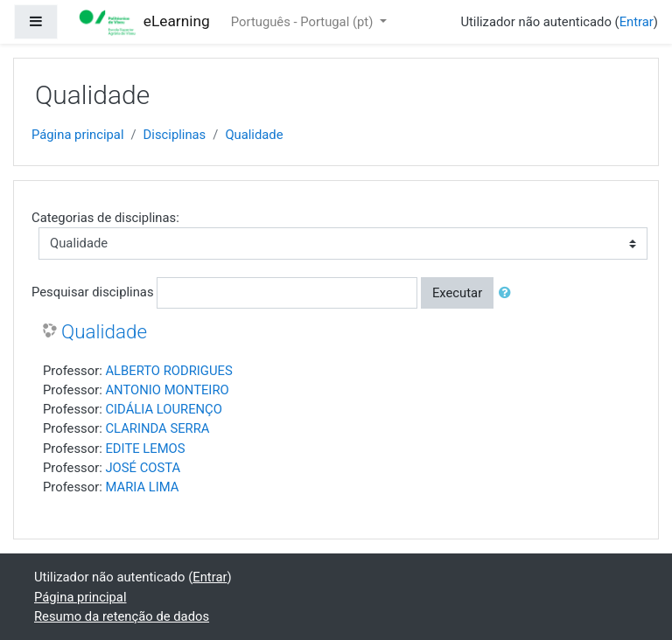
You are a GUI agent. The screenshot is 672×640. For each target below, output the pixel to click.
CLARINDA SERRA (157, 428)
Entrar (637, 22)
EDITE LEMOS (145, 449)
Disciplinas (175, 135)
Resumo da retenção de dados (122, 616)
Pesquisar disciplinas (93, 292)
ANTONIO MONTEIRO (167, 390)
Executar (457, 293)
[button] (508, 293)
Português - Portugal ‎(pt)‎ (304, 22)
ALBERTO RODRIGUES (168, 371)
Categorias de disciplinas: (105, 218)
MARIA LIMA (142, 487)
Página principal (78, 135)
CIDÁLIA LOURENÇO (163, 409)
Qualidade (254, 135)
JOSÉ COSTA (143, 468)
